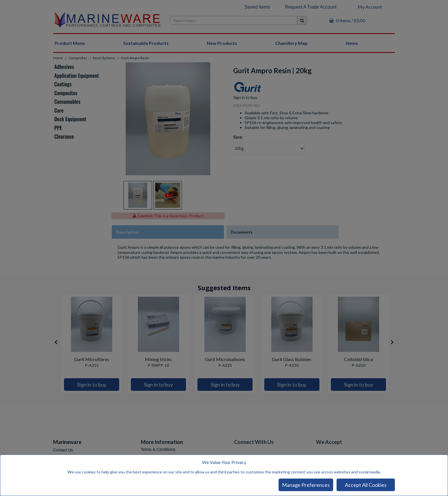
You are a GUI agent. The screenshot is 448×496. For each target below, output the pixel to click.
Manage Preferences (306, 485)
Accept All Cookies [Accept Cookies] (366, 485)
